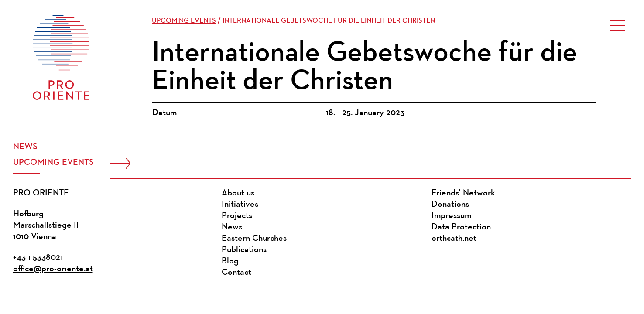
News (25, 147)
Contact (236, 273)
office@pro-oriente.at (53, 269)
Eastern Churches (254, 239)
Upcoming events (53, 163)
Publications (244, 250)
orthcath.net (454, 239)
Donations (450, 205)
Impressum (451, 216)
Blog (230, 261)
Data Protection (461, 227)
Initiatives (240, 205)
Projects (237, 216)
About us (238, 193)
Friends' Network (463, 193)
